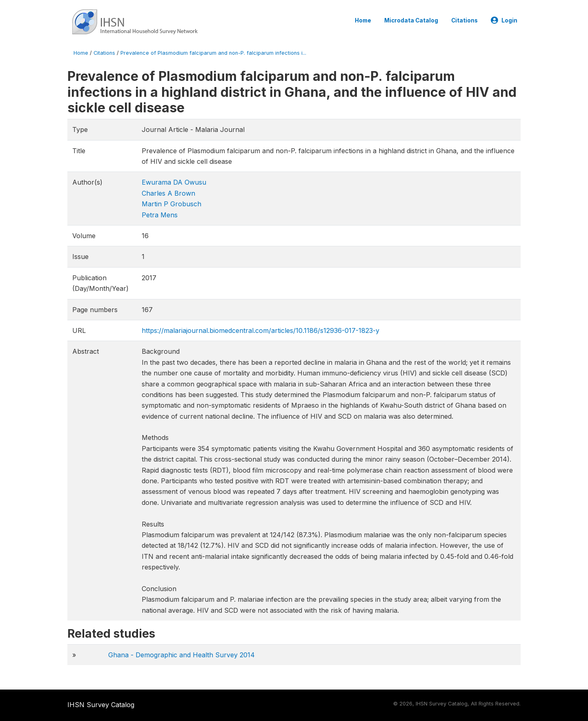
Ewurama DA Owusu (174, 182)
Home (363, 20)
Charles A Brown (168, 193)
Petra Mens (160, 215)
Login (504, 20)
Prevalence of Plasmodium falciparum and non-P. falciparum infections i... (213, 53)
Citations (464, 20)
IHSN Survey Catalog (101, 705)
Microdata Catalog (411, 20)
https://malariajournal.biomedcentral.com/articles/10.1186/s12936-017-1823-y (261, 330)
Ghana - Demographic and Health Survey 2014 (182, 655)
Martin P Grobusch (171, 204)
